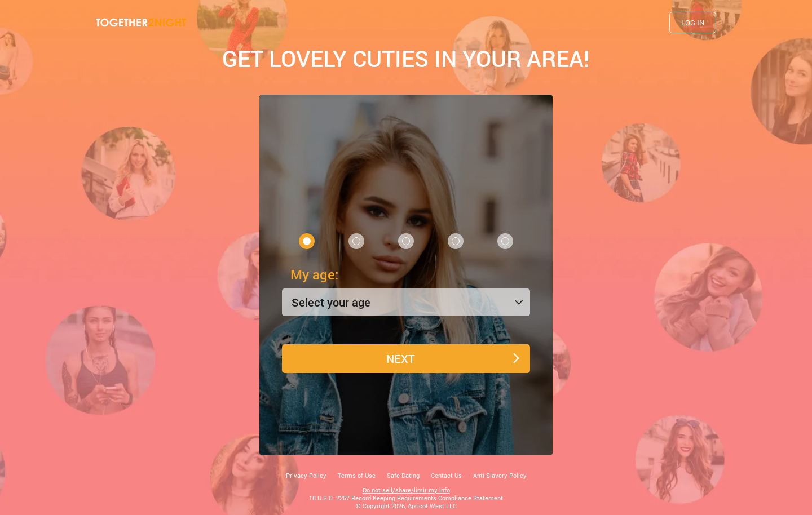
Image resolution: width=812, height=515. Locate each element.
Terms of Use (357, 475)
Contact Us (446, 475)
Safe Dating (403, 475)
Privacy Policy (306, 475)
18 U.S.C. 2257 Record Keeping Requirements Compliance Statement (406, 498)
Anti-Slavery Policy (500, 475)
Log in (693, 23)
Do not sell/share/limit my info (406, 490)
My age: (314, 274)
